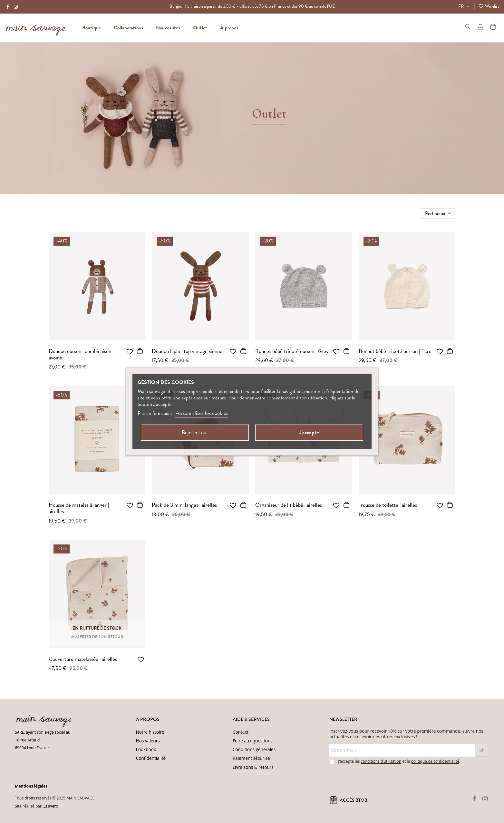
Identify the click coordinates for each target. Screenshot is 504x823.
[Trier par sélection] (438, 213)
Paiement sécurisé (251, 758)
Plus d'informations (155, 413)
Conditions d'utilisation (146, 814)
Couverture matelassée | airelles (83, 659)
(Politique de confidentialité (103, 814)
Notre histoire (150, 732)
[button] (229, 28)
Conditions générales (254, 749)
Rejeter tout (195, 432)
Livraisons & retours (253, 767)
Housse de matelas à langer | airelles (79, 508)
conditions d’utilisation (381, 762)
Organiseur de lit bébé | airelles (289, 505)
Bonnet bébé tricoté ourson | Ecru (395, 351)
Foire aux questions (253, 741)
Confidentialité (151, 758)
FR (465, 6)
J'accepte (309, 432)
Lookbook (146, 749)
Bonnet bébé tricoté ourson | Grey (292, 351)
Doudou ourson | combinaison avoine (80, 354)
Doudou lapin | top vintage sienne (187, 351)
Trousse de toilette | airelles (388, 505)
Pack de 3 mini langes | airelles (184, 505)
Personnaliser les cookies (202, 413)
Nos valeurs (148, 741)
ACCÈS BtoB (348, 800)
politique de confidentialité (435, 762)
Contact (241, 732)
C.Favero (50, 806)
